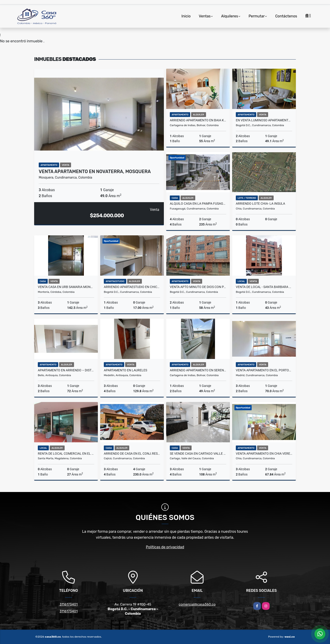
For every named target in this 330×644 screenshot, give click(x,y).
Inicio (186, 16)
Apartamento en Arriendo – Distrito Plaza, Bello (66, 370)
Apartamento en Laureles (125, 370)
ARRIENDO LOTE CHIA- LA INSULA (260, 204)
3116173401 (69, 604)
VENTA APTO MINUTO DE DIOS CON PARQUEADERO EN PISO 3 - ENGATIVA (198, 287)
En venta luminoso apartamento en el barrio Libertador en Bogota (264, 120)
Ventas (205, 16)
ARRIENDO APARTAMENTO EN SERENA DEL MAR (198, 370)
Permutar (257, 16)
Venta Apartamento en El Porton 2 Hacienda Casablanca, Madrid (264, 370)
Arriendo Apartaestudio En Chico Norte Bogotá (132, 287)
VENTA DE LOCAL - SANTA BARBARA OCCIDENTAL (264, 287)
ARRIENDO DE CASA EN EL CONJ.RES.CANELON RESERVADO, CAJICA (132, 454)
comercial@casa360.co (197, 604)
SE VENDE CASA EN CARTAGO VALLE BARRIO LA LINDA (198, 454)
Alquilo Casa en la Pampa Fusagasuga (198, 204)
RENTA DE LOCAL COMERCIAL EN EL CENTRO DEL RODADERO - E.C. (66, 454)
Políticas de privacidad (165, 547)
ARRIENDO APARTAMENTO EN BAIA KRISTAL (198, 120)
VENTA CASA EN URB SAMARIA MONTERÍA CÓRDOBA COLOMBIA (66, 287)
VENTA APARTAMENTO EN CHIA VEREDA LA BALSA (264, 454)
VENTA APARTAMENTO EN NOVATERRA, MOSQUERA (95, 171)
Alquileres (230, 16)
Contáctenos (286, 16)
